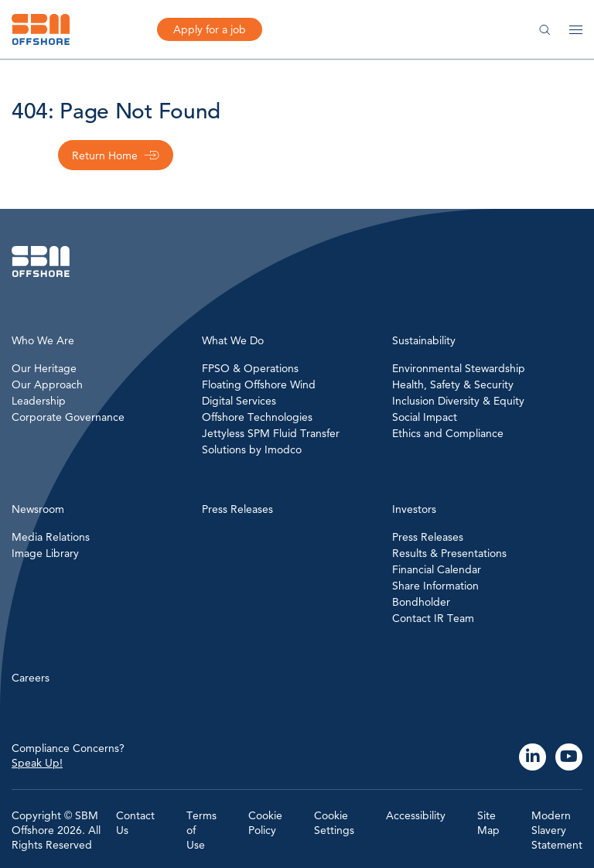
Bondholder (421, 602)
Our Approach (47, 384)
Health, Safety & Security (453, 384)
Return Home (105, 155)
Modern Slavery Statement (557, 830)
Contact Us (135, 823)
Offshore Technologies (257, 417)
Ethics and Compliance (448, 433)
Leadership (39, 401)
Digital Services (239, 401)
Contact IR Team (433, 618)
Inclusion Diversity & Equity (458, 401)
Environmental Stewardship (459, 368)
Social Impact (425, 417)
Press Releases (428, 537)
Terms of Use (201, 830)
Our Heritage (44, 368)
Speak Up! (37, 763)
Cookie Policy (265, 823)
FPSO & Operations (250, 368)
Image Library (45, 553)
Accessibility (416, 815)
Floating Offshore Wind (259, 384)
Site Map (488, 823)
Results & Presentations (449, 553)
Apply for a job (210, 29)
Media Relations (51, 537)
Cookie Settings (334, 823)
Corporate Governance (68, 417)
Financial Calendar (437, 569)
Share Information (435, 586)
